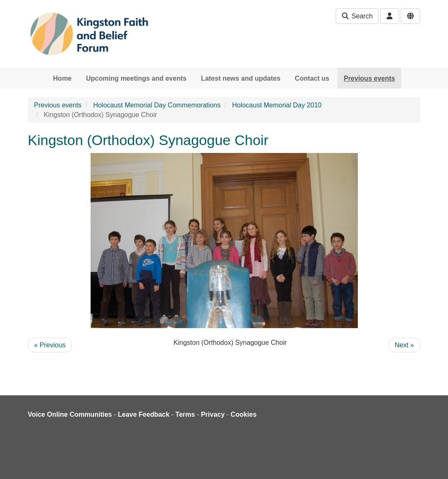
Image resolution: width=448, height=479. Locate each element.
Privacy (213, 414)
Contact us (312, 78)
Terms (185, 414)
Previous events (369, 78)
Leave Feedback (144, 414)
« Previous (50, 345)
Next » (404, 345)
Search (357, 16)
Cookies (243, 414)
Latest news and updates (240, 78)
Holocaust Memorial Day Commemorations (157, 105)
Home (62, 78)
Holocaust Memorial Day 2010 (277, 105)
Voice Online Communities (70, 414)
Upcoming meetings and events (136, 78)
